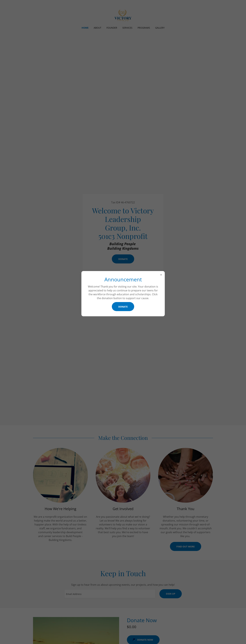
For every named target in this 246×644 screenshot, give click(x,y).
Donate (123, 307)
